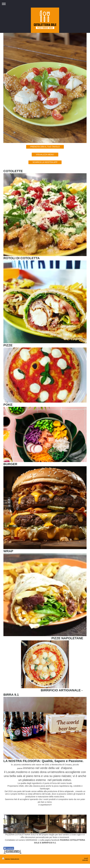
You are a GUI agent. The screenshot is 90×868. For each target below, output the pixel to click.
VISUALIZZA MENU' (45, 154)
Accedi (86, 858)
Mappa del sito (15, 859)
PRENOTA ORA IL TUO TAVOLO (45, 147)
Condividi (9, 848)
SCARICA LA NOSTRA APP (45, 162)
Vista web (85, 860)
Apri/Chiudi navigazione (45, 4)
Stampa (6, 859)
